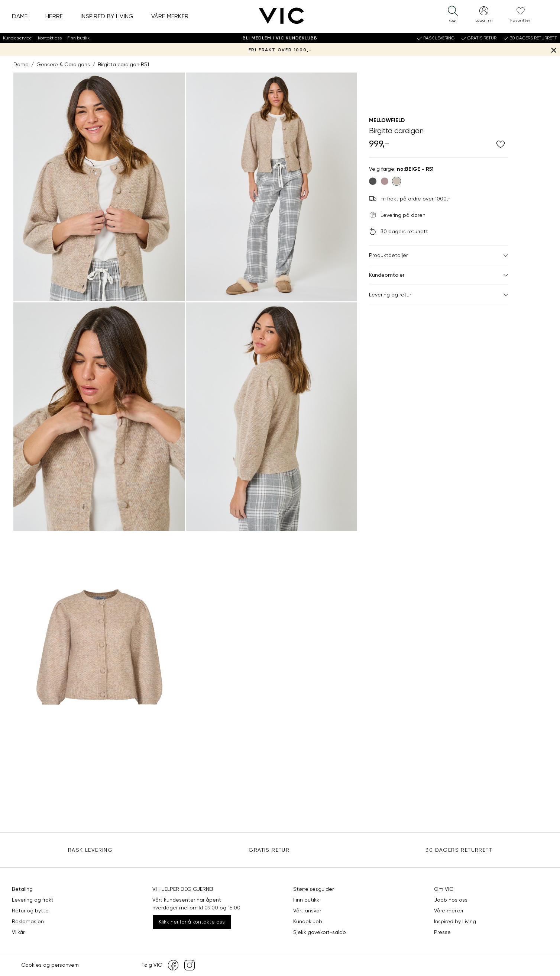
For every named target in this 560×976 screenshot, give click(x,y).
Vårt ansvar (307, 911)
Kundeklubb (308, 921)
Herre (54, 16)
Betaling (22, 889)
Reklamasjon (28, 921)
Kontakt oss (50, 38)
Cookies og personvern (50, 965)
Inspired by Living (107, 16)
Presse (442, 932)
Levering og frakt (33, 900)
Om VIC (444, 889)
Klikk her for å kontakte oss (192, 922)
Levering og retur (439, 295)
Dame (20, 16)
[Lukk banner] (553, 50)
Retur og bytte (30, 911)
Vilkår (18, 932)
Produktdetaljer (439, 255)
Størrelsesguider (313, 889)
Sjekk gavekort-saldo (320, 932)
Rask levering (90, 850)
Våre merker (170, 16)
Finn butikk (78, 38)
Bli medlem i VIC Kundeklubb (280, 38)
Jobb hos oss (451, 900)
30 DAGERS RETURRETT (459, 850)
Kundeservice (17, 38)
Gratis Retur (269, 850)
